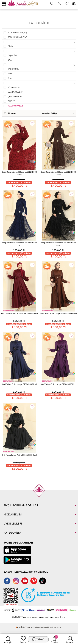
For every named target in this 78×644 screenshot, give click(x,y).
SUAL (10, 78)
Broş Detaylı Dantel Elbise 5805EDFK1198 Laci (20, 244)
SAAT (10, 60)
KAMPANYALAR (15, 106)
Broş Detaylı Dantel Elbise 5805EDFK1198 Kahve (59, 173)
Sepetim (55, 639)
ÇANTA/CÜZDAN (16, 92)
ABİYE (10, 74)
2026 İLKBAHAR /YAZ (17, 37)
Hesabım (70, 639)
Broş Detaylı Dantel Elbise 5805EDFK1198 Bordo (20, 173)
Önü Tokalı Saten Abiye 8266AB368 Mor (58, 384)
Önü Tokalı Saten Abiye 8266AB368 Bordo (20, 314)
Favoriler (23, 639)
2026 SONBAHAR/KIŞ (17, 33)
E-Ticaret (28, 627)
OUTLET (11, 101)
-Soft (20, 627)
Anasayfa (8, 639)
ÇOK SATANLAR (15, 97)
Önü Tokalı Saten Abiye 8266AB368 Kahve (58, 314)
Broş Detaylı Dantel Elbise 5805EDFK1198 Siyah (59, 244)
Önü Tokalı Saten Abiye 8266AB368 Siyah (20, 455)
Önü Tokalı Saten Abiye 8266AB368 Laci (19, 384)
